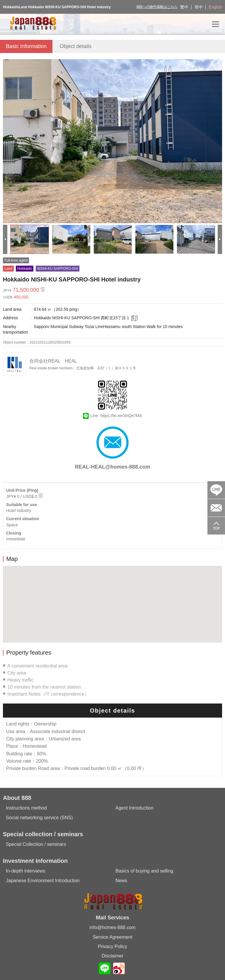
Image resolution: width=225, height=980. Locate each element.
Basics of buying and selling (144, 871)
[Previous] (5, 239)
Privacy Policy (112, 946)
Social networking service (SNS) (39, 818)
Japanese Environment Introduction (43, 881)
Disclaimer (113, 956)
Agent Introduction (134, 808)
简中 (199, 7)
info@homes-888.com (113, 927)
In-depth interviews (25, 871)
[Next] (220, 239)
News (121, 881)
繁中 (184, 7)
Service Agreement (112, 937)
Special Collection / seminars (36, 844)
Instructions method (26, 808)
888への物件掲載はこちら (157, 7)
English (215, 7)
